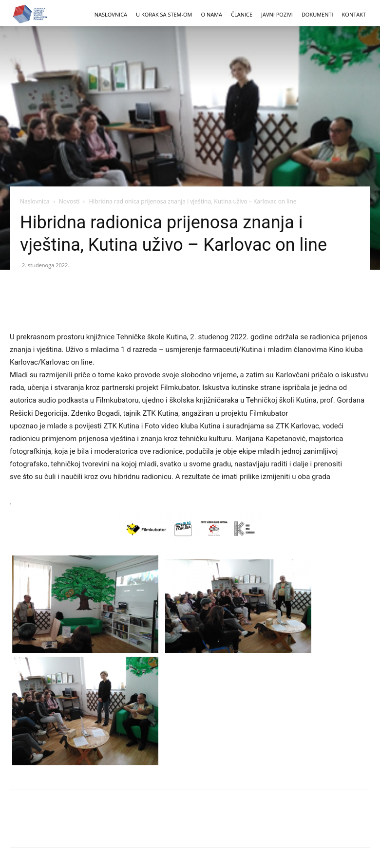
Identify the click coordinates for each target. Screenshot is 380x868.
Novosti (69, 201)
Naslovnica (35, 201)
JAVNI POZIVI (277, 14)
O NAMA (211, 14)
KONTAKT (354, 14)
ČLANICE (242, 14)
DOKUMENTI (317, 14)
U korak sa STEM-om (164, 14)
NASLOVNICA (111, 14)
